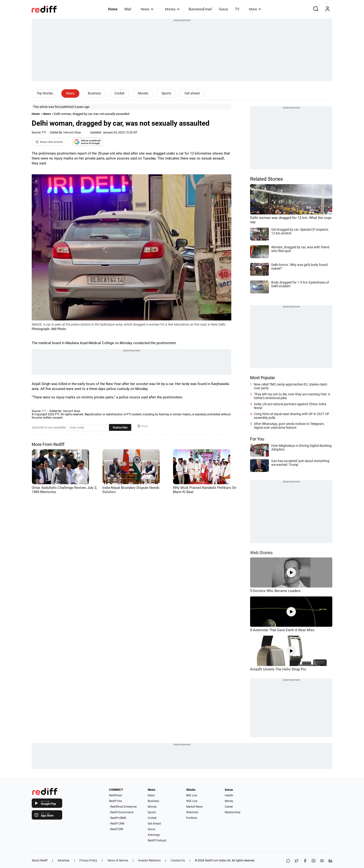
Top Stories (45, 93)
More (255, 9)
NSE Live (192, 801)
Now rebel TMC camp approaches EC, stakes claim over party (290, 386)
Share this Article (49, 142)
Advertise (63, 860)
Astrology (154, 835)
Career (229, 807)
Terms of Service (118, 860)
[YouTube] (322, 861)
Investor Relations (149, 860)
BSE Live (192, 795)
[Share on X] (297, 861)
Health (229, 795)
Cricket (119, 93)
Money (172, 9)
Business (94, 93)
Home (113, 9)
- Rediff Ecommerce (121, 812)
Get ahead (192, 93)
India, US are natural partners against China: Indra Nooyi (290, 406)
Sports (166, 93)
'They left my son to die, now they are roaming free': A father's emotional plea (292, 396)
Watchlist (192, 812)
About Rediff (40, 860)
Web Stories (261, 553)
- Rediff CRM (117, 824)
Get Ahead (154, 824)
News (147, 9)
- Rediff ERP (116, 829)
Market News (194, 807)
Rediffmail (115, 795)
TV (237, 9)
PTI (44, 132)
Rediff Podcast (157, 841)
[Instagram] (314, 861)
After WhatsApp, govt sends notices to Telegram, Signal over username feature (289, 426)
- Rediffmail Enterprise (123, 807)
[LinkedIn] (330, 861)
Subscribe (120, 427)
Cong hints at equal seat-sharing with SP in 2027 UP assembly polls (292, 416)
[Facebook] (305, 861)
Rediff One (115, 801)
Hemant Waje (72, 132)
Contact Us (178, 860)
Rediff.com (212, 860)
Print (143, 426)
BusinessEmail (200, 9)
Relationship (233, 812)
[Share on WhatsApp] (288, 861)
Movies (143, 93)
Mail (128, 9)
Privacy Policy (88, 860)
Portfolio (192, 818)
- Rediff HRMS (118, 818)
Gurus (223, 9)
